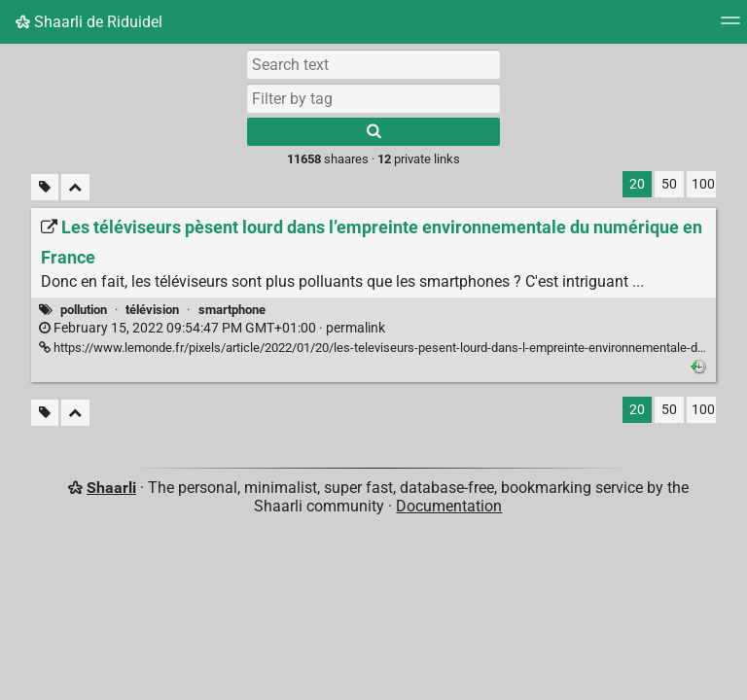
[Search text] (373, 64)
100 (703, 184)
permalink (212, 328)
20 (637, 184)
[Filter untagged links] (45, 187)
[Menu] (730, 27)
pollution (84, 310)
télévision (152, 310)
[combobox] (373, 98)
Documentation (449, 506)
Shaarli (111, 488)
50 (669, 184)
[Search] (373, 132)
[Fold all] (75, 187)
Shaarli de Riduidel (89, 22)
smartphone (232, 310)
